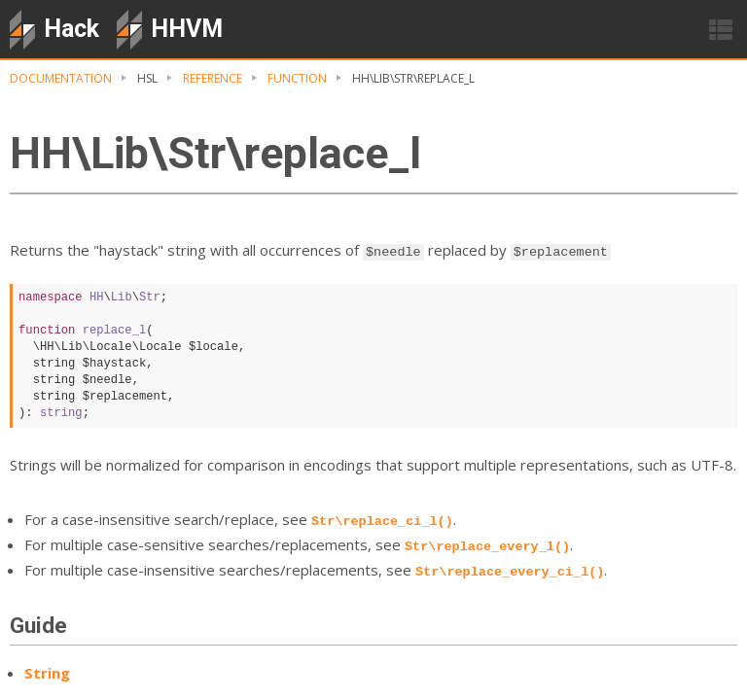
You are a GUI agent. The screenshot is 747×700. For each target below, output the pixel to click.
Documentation (61, 78)
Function (297, 78)
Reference (213, 78)
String (47, 673)
